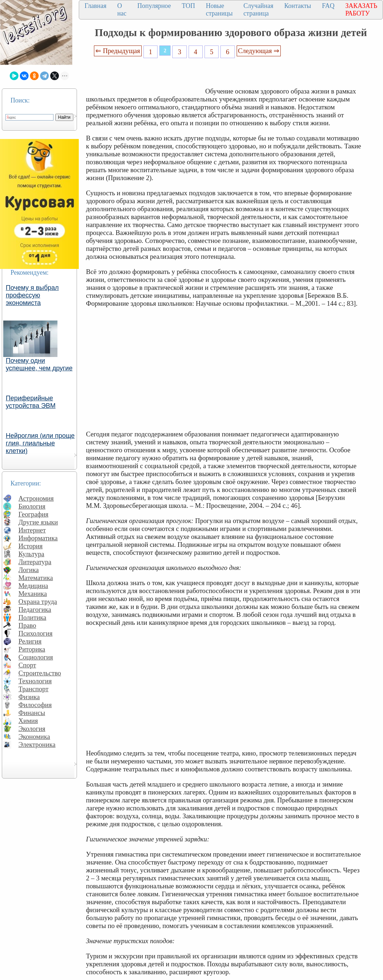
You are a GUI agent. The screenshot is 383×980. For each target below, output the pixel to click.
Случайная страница (259, 10)
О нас (122, 10)
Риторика (32, 649)
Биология (32, 506)
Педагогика (35, 609)
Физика (29, 697)
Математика (36, 578)
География (33, 514)
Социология (36, 657)
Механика (33, 594)
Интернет (32, 530)
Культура (31, 554)
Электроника (37, 744)
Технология (35, 681)
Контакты (298, 6)
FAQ (328, 6)
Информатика (38, 538)
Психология (35, 633)
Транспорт (33, 689)
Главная (95, 6)
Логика (29, 570)
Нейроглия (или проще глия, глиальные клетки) (40, 443)
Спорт (27, 665)
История (31, 546)
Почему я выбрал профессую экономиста (32, 295)
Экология (32, 729)
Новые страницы (219, 10)
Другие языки (38, 522)
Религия (30, 641)
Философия (35, 705)
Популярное (154, 6)
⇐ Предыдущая (118, 51)
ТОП (188, 6)
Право (27, 625)
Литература (35, 562)
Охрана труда (38, 602)
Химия (28, 721)
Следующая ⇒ (259, 51)
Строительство (40, 673)
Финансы (32, 713)
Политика (32, 617)
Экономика (34, 737)
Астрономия (36, 498)
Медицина (33, 586)
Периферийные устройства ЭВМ (31, 402)
